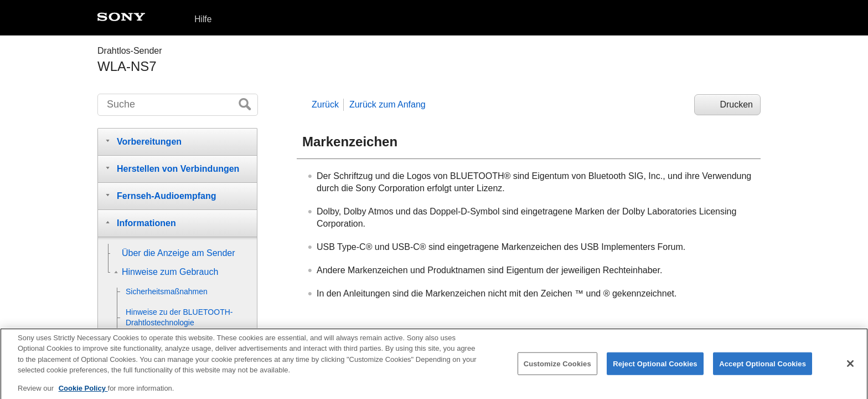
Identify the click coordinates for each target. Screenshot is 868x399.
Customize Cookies (557, 367)
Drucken (736, 104)
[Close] (850, 367)
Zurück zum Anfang (387, 104)
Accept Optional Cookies (763, 367)
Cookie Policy (83, 392)
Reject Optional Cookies (655, 367)
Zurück (325, 104)
